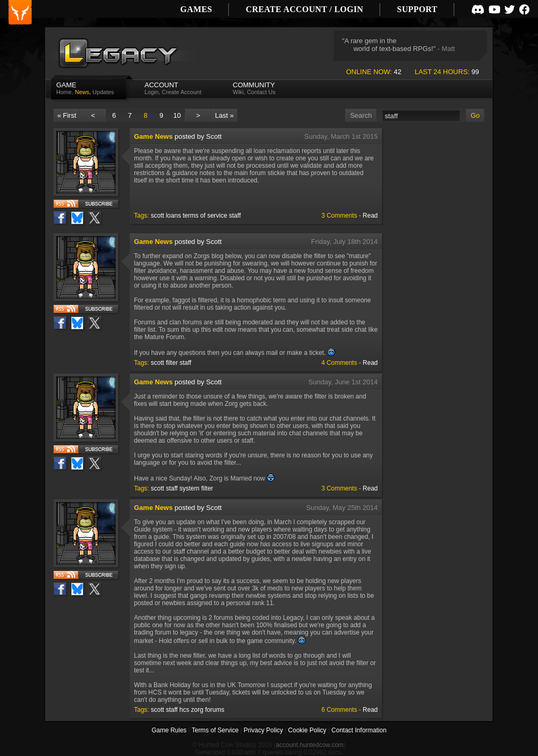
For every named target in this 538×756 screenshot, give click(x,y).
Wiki (238, 92)
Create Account (182, 92)
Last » (224, 115)
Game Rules (169, 730)
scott (157, 216)
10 (177, 115)
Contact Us (261, 92)
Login (152, 92)
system (190, 488)
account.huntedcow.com (310, 745)
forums (215, 710)
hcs (185, 710)
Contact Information (359, 730)
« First (67, 115)
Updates (103, 92)
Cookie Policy (307, 730)
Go (475, 115)
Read (370, 216)
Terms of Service (215, 730)
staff (235, 216)
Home (64, 92)
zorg (197, 710)
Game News (153, 136)
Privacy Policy (263, 730)
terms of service (205, 216)
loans (174, 216)
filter (172, 363)
